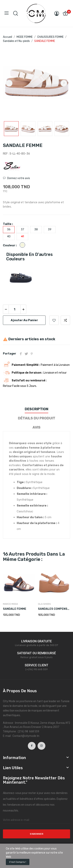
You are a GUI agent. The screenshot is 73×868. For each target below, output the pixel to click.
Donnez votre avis (18, 178)
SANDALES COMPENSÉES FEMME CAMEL (54, 609)
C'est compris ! (18, 862)
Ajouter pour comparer (65, 320)
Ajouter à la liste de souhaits (54, 320)
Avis (36, 427)
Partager (21, 354)
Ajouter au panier (24, 320)
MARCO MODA (10, 604)
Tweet (26, 354)
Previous (9, 83)
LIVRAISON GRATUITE (36, 641)
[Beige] (23, 245)
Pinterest (32, 354)
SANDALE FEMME (15, 609)
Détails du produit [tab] (37, 418)
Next (64, 83)
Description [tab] (36, 409)
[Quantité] (15, 309)
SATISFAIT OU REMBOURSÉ (36, 653)
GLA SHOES (44, 604)
